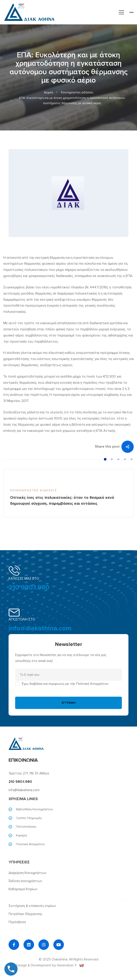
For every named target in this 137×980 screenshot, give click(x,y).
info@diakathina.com (40, 628)
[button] (105, 459)
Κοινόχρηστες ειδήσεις (77, 92)
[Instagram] (44, 945)
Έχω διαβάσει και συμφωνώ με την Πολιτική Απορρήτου (65, 684)
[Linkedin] (29, 945)
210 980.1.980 (29, 587)
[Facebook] (14, 945)
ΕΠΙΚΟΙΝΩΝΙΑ (23, 760)
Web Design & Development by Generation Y (46, 965)
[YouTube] (59, 945)
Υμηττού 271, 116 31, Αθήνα (29, 773)
